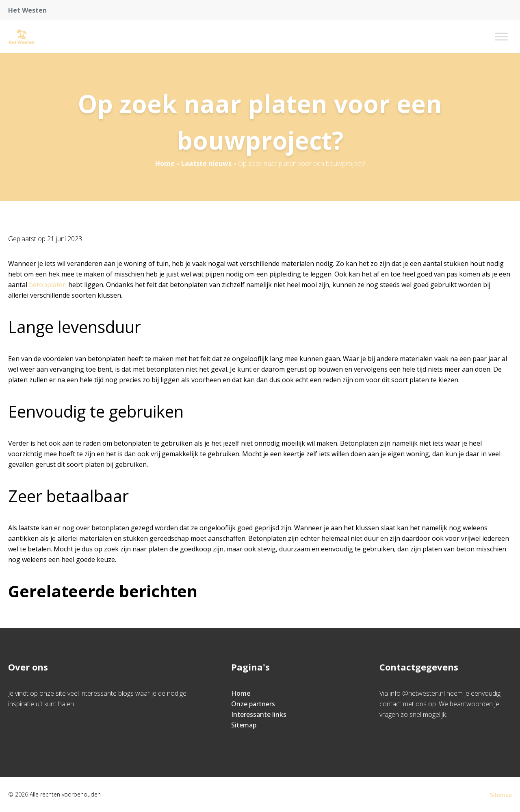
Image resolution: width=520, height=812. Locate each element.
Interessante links (259, 714)
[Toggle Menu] (501, 36)
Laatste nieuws (206, 163)
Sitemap (244, 725)
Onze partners (253, 704)
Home (165, 163)
